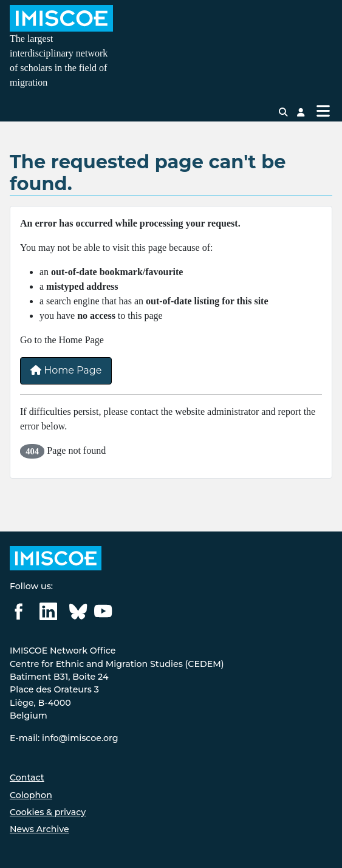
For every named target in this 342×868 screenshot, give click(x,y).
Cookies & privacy (48, 812)
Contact (27, 777)
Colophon (31, 795)
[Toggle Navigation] (323, 111)
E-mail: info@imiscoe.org (64, 738)
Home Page (66, 370)
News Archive (39, 829)
